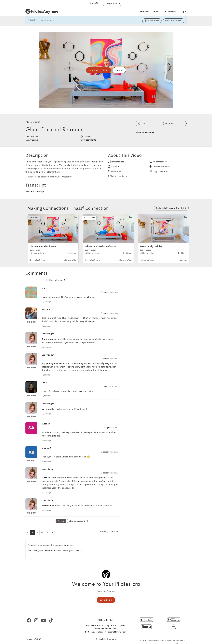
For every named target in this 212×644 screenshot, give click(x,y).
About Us (144, 11)
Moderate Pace (160, 162)
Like (141, 123)
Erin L (44, 288)
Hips (119, 176)
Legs (124, 176)
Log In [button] (119, 70)
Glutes (113, 176)
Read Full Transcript (35, 191)
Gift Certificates (93, 625)
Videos (156, 11)
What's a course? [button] (174, 21)
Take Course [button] (152, 21)
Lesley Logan (32, 140)
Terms (114, 625)
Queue (170, 123)
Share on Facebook (145, 132)
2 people (106, 427)
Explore (122, 625)
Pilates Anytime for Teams (106, 628)
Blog (110, 620)
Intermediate (118, 162)
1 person (105, 292)
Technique (116, 171)
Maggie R (46, 309)
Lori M (45, 383)
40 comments (90, 140)
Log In (184, 11)
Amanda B (46, 448)
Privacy (106, 625)
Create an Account (53, 550)
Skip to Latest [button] (57, 280)
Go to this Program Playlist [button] (171, 208)
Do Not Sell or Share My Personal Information (106, 632)
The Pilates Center (161, 166)
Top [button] (61, 521)
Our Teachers (170, 11)
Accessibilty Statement (106, 639)
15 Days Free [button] (112, 3)
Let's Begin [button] (106, 600)
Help (101, 620)
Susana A (46, 424)
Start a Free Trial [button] (99, 70)
